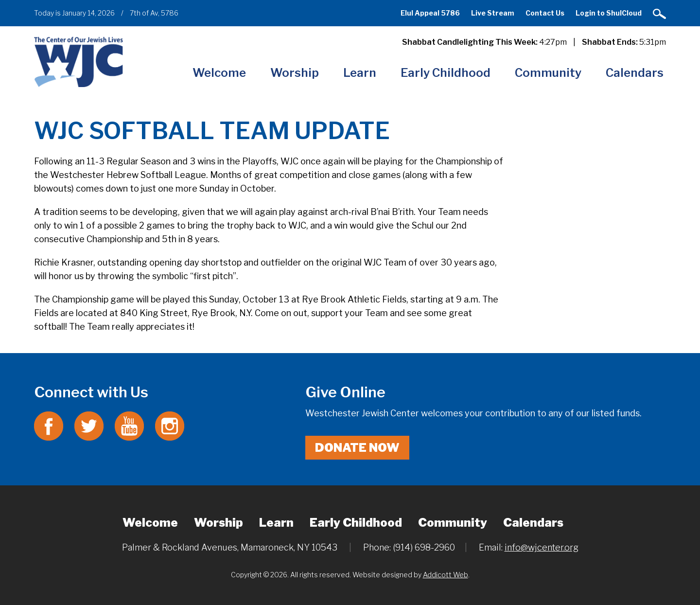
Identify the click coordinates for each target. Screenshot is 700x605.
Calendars (635, 73)
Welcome (219, 73)
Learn (360, 73)
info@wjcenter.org (542, 547)
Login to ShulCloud (609, 13)
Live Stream (493, 13)
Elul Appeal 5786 (430, 13)
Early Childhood (446, 73)
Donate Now (357, 448)
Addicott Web (446, 575)
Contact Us (545, 13)
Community (548, 73)
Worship (295, 73)
